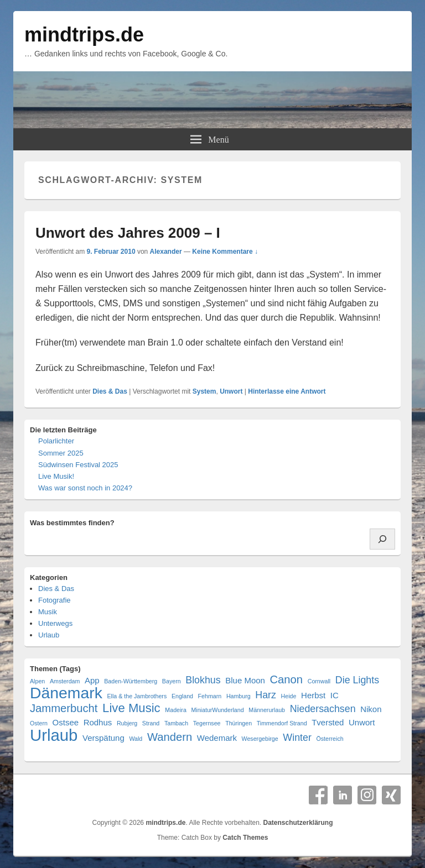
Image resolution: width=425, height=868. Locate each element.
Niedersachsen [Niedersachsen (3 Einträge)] (323, 709)
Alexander (166, 252)
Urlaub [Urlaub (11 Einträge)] (54, 735)
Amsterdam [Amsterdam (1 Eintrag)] (65, 681)
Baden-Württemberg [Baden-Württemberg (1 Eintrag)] (131, 681)
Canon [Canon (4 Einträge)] (286, 680)
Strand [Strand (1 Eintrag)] (151, 723)
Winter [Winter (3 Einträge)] (297, 738)
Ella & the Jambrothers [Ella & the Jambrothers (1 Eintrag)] (137, 696)
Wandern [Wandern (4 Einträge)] (170, 737)
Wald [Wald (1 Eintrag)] (136, 739)
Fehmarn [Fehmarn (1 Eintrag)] (210, 696)
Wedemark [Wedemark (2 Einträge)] (217, 738)
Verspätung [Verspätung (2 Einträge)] (103, 738)
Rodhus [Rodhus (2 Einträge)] (98, 722)
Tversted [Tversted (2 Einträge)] (328, 722)
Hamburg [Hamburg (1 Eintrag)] (239, 696)
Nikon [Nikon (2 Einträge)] (371, 709)
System (204, 391)
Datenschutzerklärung (298, 823)
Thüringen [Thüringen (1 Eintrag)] (239, 723)
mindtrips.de (84, 35)
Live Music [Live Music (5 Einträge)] (131, 708)
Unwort (231, 391)
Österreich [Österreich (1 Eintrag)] (330, 739)
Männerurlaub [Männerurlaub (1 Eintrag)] (267, 710)
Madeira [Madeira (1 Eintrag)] (176, 710)
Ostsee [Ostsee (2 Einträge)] (66, 722)
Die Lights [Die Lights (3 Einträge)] (357, 680)
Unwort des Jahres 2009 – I (128, 233)
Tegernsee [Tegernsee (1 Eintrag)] (207, 723)
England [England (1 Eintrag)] (182, 696)
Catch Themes (245, 838)
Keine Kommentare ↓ (225, 252)
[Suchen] (382, 539)
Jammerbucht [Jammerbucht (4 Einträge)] (64, 708)
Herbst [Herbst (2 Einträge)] (313, 695)
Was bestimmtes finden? (72, 523)
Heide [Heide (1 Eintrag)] (289, 696)
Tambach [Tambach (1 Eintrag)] (176, 723)
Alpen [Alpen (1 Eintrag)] (37, 681)
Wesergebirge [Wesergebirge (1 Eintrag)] (260, 739)
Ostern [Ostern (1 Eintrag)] (39, 723)
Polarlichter (56, 441)
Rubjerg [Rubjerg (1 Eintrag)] (127, 723)
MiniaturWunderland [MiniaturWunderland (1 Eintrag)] (217, 710)
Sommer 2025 (61, 453)
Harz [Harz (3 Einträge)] (266, 695)
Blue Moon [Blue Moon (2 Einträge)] (245, 680)
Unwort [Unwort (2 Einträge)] (362, 722)
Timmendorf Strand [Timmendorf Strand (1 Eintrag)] (282, 723)
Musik (48, 612)
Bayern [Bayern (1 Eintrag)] (172, 681)
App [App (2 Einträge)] (92, 680)
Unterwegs (55, 623)
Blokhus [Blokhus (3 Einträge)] (203, 680)
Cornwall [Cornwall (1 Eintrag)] (319, 681)
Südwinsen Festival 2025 (78, 465)
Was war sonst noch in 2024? (85, 488)
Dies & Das (110, 391)
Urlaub (49, 635)
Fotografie (55, 600)
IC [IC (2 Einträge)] (335, 695)
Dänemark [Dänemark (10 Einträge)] (66, 693)
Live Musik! (56, 476)
